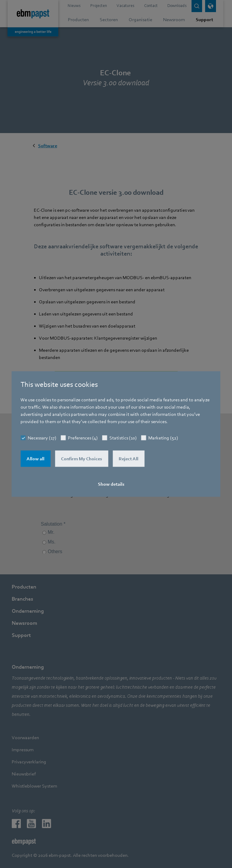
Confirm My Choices (82, 459)
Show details (111, 484)
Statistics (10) (123, 438)
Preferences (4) (83, 438)
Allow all (35, 459)
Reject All (129, 459)
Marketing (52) (163, 438)
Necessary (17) (42, 438)
